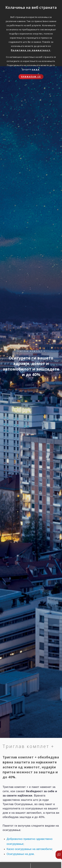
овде (36, 69)
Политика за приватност (31, 50)
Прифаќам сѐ (31, 77)
